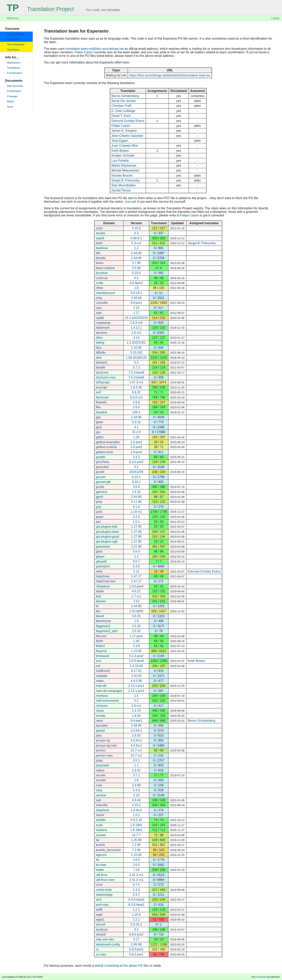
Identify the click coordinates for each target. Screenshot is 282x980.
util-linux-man (105, 880)
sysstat (101, 835)
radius (100, 770)
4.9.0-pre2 (136, 934)
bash (99, 243)
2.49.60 (136, 298)
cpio (99, 308)
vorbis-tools (104, 890)
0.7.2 (136, 367)
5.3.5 (136, 566)
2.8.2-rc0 (136, 323)
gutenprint (103, 566)
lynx (99, 661)
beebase (102, 248)
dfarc (99, 338)
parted (100, 731)
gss (98, 522)
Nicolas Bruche (122, 176)
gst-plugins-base (107, 532)
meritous (102, 696)
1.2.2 (136, 910)
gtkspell (101, 561)
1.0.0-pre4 (136, 586)
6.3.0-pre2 (136, 462)
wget (99, 915)
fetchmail (102, 397)
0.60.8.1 (136, 238)
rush (99, 785)
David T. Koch (121, 116)
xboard (101, 934)
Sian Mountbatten (124, 185)
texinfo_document (108, 850)
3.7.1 (136, 775)
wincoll (101, 924)
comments (261, 977)
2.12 (136, 571)
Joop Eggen (120, 141)
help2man (103, 576)
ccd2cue (102, 278)
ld (97, 606)
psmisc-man (104, 755)
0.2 (136, 701)
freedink (102, 412)
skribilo (101, 820)
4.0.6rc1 (136, 740)
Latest (275, 18)
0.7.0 (136, 885)
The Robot (13, 50)
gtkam (100, 557)
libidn (100, 641)
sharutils (102, 805)
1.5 (136, 696)
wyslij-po (102, 930)
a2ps (99, 228)
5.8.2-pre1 (136, 954)
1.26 (136, 437)
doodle (101, 367)
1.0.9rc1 (136, 810)
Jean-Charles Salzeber (127, 136)
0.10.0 (136, 273)
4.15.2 (136, 805)
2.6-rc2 (136, 333)
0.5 (136, 278)
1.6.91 (136, 770)
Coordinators (14, 73)
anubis (101, 233)
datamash (103, 328)
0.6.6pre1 (136, 283)
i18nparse (103, 586)
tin (98, 860)
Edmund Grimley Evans (128, 121)
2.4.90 (136, 785)
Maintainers (14, 63)
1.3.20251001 (136, 343)
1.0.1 (136, 522)
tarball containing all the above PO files (122, 966)
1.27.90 (136, 527)
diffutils (101, 353)
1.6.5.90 (136, 387)
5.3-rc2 (136, 243)
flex (98, 407)
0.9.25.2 (136, 924)
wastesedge (104, 895)
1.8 (136, 288)
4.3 (136, 233)
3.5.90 (136, 268)
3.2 (136, 467)
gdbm (100, 437)
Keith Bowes (120, 151)
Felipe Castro (84, 52)
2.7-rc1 (136, 596)
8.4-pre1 (136, 721)
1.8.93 (136, 735)
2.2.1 (136, 920)
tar (98, 840)
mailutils (102, 676)
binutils (101, 258)
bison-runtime (105, 268)
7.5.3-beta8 (136, 372)
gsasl (100, 517)
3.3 (136, 930)
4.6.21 (136, 591)
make (100, 681)
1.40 (136, 641)
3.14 (136, 338)
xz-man (101, 954)
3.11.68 (136, 502)
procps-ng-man (107, 745)
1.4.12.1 (136, 328)
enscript (101, 387)
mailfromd (103, 671)
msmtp (101, 716)
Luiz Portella (120, 161)
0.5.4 (136, 551)
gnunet (101, 477)
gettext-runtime (106, 447)
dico (99, 348)
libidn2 (100, 646)
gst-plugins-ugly (107, 541)
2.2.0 (136, 517)
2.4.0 (136, 790)
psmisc (101, 750)
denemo (102, 333)
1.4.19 (136, 711)
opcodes (102, 725)
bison (100, 263)
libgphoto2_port (107, 631)
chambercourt (106, 293)
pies (99, 735)
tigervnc (101, 855)
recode (101, 775)
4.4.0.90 (136, 681)
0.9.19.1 (136, 293)
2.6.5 (136, 860)
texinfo (101, 845)
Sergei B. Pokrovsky (126, 180)
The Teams (13, 39)
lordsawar (103, 656)
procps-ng (103, 740)
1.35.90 (136, 840)
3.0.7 (136, 561)
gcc (98, 432)
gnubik (101, 457)
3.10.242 (136, 353)
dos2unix (102, 372)
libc (98, 611)
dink (99, 358)
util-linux (102, 875)
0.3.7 (136, 895)
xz (98, 949)
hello (99, 571)
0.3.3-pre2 (136, 656)
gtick (99, 551)
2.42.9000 (136, 611)
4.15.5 (136, 228)
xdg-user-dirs (105, 939)
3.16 (136, 795)
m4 (98, 666)
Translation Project (40, 9)
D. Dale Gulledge (123, 111)
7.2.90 (136, 845)
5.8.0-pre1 (136, 949)
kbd (99, 596)
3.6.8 (136, 487)
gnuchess (103, 462)
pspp (99, 760)
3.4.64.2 (136, 731)
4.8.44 (136, 800)
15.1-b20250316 (136, 318)
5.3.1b (136, 422)
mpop (100, 711)
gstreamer (103, 547)
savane (101, 795)
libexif (100, 616)
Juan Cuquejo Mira (125, 146)
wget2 (100, 920)
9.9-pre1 (136, 303)
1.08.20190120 (136, 358)
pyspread (102, 765)
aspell (100, 238)
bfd (98, 253)
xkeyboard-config (108, 944)
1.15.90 (136, 855)
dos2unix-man (106, 377)
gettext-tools (104, 452)
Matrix (10, 101)
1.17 (136, 313)
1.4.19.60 (136, 666)
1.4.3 (136, 890)
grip (99, 507)
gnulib (100, 472)
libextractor (104, 621)
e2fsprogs (103, 382)
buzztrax (102, 273)
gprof (99, 497)
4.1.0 (136, 507)
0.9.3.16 (136, 820)
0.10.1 (136, 477)
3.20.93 (136, 676)
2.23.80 (136, 651)
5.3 (136, 363)
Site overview (15, 86)
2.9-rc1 (136, 706)
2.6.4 (136, 407)
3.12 (136, 601)
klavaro (101, 601)
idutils (100, 591)
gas (99, 417)
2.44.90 (136, 253)
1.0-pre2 (136, 442)
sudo (99, 825)
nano (99, 721)
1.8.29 (136, 716)
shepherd (103, 810)
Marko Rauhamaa (124, 166)
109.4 (136, 412)
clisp (99, 298)
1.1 (136, 557)
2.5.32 (136, 492)
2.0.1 (136, 760)
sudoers (102, 830)
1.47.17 (136, 576)
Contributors (14, 91)
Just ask (131, 202)
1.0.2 (136, 815)
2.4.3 (136, 457)
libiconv (101, 636)
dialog (100, 343)
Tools (10, 107)
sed (99, 800)
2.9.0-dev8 (136, 661)
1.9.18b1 (136, 825)
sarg (99, 790)
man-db (101, 686)
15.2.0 (136, 432)
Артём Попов (121, 190)
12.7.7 (136, 835)
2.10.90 (136, 348)
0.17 (136, 939)
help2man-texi (106, 581)
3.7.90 (136, 263)
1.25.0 (136, 915)
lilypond (101, 651)
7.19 (136, 870)
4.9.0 (136, 402)
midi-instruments (107, 701)
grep (99, 502)
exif (98, 392)
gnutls (100, 487)
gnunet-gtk (103, 482)
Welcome (13, 18)
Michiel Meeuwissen (125, 170)
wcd (99, 900)
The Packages (15, 34)
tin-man (101, 865)
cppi (99, 313)
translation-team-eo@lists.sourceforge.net (94, 49)
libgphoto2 (103, 626)
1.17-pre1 (136, 636)
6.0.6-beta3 (136, 900)
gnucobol (102, 467)
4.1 (136, 427)
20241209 (136, 472)
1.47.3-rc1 (136, 382)
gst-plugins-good (108, 537)
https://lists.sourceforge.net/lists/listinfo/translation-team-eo (170, 75)
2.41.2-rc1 (136, 875)
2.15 (136, 308)
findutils (101, 402)
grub (99, 512)
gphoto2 (102, 492)
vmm (99, 885)
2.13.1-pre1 (136, 686)
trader (100, 870)
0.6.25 (136, 616)
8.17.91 (136, 671)
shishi (100, 815)
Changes (12, 96)
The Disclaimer (16, 44)
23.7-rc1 (136, 750)
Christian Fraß (121, 106)
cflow (99, 288)
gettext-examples (108, 442)
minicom (102, 706)
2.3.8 (136, 646)
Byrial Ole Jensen (124, 101)
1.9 (136, 621)
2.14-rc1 (136, 512)
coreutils (102, 303)
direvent (102, 363)
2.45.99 (136, 944)
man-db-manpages (109, 691)
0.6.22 (136, 392)
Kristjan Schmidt (123, 156)
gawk (100, 422)
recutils (101, 780)
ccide (100, 283)
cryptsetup (103, 323)
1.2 (136, 248)
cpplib (100, 318)
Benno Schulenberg (125, 96)
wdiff (99, 910)
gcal (99, 427)
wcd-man (102, 905)
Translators (13, 68)
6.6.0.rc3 (136, 397)
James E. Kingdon (124, 131)
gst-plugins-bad (107, 527)
